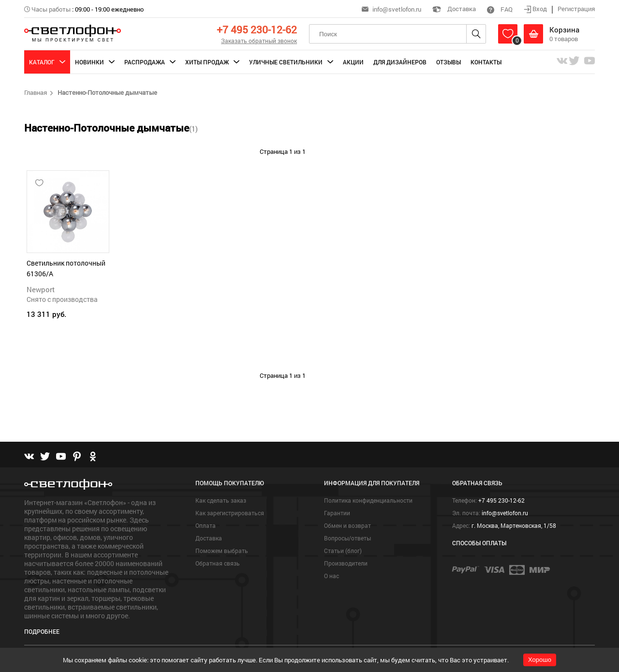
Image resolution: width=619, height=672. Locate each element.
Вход (536, 9)
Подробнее (42, 631)
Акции (353, 62)
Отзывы (449, 62)
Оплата (206, 525)
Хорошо (540, 660)
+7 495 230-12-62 (257, 30)
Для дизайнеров (400, 62)
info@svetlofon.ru (397, 9)
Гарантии (337, 513)
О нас (332, 576)
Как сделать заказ (221, 500)
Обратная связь (218, 563)
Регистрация (576, 9)
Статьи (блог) (343, 551)
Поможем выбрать (222, 551)
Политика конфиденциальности (368, 500)
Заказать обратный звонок (259, 41)
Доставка (454, 9)
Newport (41, 289)
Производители (346, 563)
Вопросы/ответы (347, 538)
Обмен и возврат (347, 525)
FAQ (500, 9)
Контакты (486, 62)
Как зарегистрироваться (230, 513)
